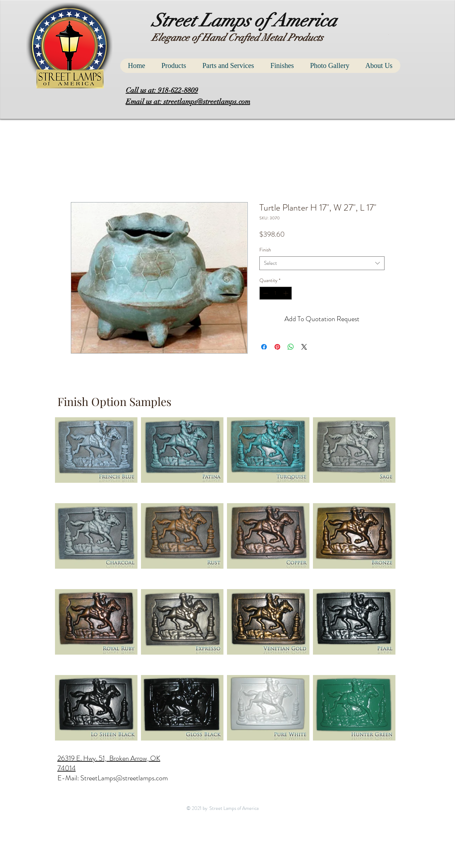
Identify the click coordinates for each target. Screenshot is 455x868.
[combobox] (322, 263)
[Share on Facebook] (264, 347)
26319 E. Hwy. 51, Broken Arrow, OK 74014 (109, 763)
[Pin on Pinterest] (277, 347)
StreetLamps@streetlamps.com (124, 778)
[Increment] (286, 293)
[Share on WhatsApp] (291, 347)
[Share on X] (304, 347)
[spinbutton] (276, 293)
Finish (265, 250)
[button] (389, 34)
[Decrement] (265, 293)
